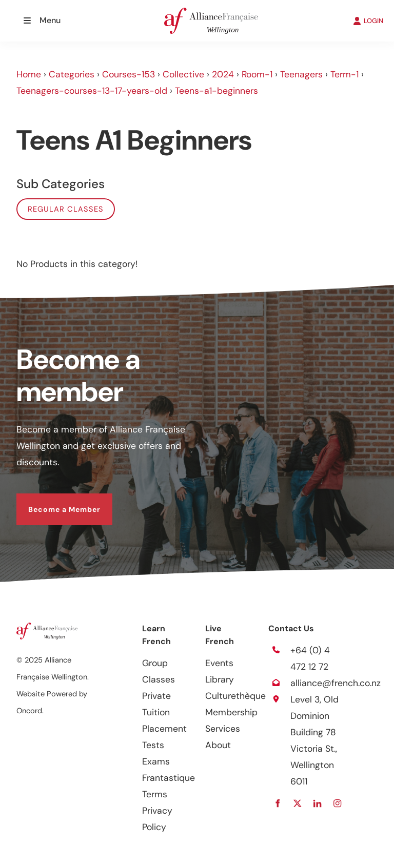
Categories (72, 74)
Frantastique (169, 778)
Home (29, 74)
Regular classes (66, 209)
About (218, 745)
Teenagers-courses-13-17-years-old (92, 91)
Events (219, 663)
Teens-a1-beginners (216, 91)
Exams (156, 761)
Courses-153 (129, 74)
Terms (155, 794)
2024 (223, 74)
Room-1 (257, 74)
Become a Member (53, 502)
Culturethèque (235, 696)
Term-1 (344, 74)
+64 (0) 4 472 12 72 (310, 658)
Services (223, 729)
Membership (231, 712)
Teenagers (301, 74)
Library (220, 679)
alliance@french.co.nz (336, 683)
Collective (183, 74)
